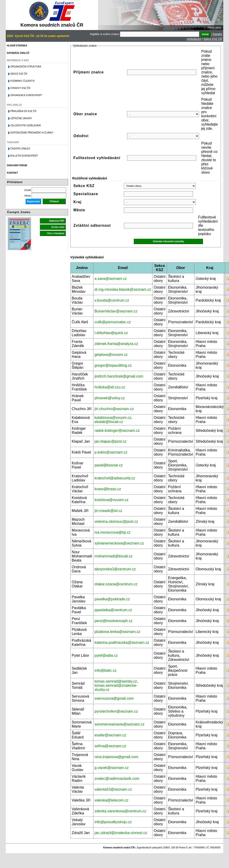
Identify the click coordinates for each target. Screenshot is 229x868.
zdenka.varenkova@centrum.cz (120, 811)
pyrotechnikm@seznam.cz (116, 711)
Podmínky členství (22, 81)
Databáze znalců (18, 53)
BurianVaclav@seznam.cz (116, 311)
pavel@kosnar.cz (109, 465)
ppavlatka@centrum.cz (113, 610)
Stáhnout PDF (57, 221)
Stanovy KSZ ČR (20, 88)
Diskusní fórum (17, 165)
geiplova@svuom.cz (111, 355)
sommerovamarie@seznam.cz (119, 724)
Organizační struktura (26, 67)
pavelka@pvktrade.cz (112, 599)
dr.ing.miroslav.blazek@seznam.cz (123, 289)
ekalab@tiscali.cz (109, 422)
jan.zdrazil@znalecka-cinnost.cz (121, 833)
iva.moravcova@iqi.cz (113, 532)
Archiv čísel (58, 227)
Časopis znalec (20, 149)
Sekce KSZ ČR (213, 39)
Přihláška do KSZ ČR (23, 111)
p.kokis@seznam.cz (111, 452)
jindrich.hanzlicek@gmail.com (119, 376)
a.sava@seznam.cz (111, 279)
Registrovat (33, 201)
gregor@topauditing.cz (113, 365)
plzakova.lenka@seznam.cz (117, 632)
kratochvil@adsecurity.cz (115, 478)
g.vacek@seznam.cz (112, 768)
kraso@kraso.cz (108, 489)
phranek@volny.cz (110, 398)
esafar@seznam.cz (110, 735)
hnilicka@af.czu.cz (110, 387)
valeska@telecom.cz (112, 800)
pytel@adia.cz (106, 655)
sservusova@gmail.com (114, 698)
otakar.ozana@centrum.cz (116, 584)
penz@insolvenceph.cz (114, 621)
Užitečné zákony (21, 118)
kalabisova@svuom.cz (113, 418)
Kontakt (12, 173)
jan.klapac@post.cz (111, 441)
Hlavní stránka (17, 46)
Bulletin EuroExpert (24, 156)
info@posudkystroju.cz (113, 822)
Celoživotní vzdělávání (26, 126)
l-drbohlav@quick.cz (111, 333)
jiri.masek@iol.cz (108, 511)
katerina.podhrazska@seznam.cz (122, 643)
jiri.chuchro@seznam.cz (114, 409)
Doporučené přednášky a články (32, 133)
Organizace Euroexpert (26, 95)
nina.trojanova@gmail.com (116, 757)
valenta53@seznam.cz (113, 789)
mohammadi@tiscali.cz (114, 556)
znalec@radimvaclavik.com (117, 779)
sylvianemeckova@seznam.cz (119, 543)
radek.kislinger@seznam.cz (117, 431)
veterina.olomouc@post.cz (116, 522)
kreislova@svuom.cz (112, 500)
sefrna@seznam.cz (110, 746)
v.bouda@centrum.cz (112, 300)
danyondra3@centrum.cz (115, 569)
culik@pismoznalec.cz (113, 322)
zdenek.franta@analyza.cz (116, 344)
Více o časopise (56, 233)
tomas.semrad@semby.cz (116, 681)
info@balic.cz (106, 670)
